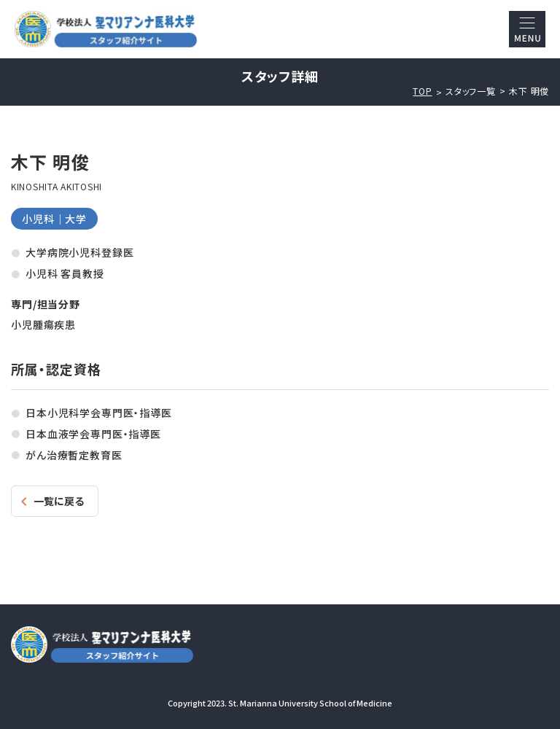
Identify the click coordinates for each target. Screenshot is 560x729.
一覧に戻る (59, 501)
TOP (422, 91)
